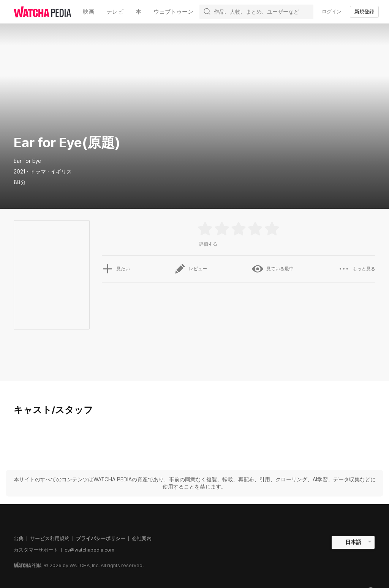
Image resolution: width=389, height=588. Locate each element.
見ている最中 (273, 269)
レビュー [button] (191, 269)
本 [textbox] (138, 12)
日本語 (353, 542)
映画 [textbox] (89, 12)
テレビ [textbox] (115, 12)
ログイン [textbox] (332, 12)
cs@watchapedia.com (89, 550)
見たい (116, 269)
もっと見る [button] (357, 269)
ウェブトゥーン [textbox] (173, 12)
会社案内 (142, 538)
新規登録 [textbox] (364, 12)
